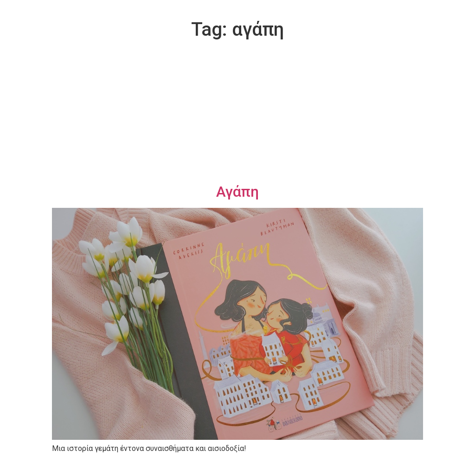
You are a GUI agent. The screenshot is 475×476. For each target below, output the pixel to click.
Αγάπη (237, 192)
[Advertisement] (237, 113)
